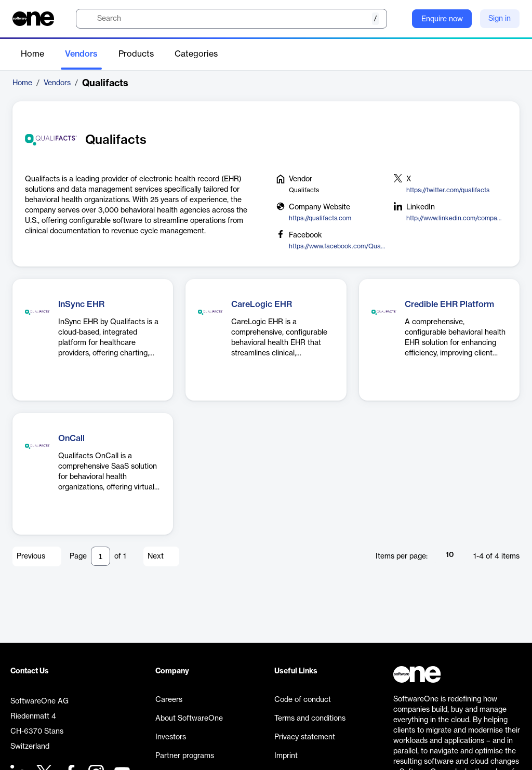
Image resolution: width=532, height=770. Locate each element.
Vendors (81, 54)
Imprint (286, 756)
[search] (231, 19)
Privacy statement (305, 737)
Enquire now (442, 19)
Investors (171, 737)
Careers (169, 700)
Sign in (500, 19)
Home (32, 54)
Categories (196, 54)
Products (136, 54)
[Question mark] (397, 19)
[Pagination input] (101, 556)
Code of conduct (303, 700)
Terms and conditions (310, 719)
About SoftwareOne (189, 719)
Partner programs (185, 756)
